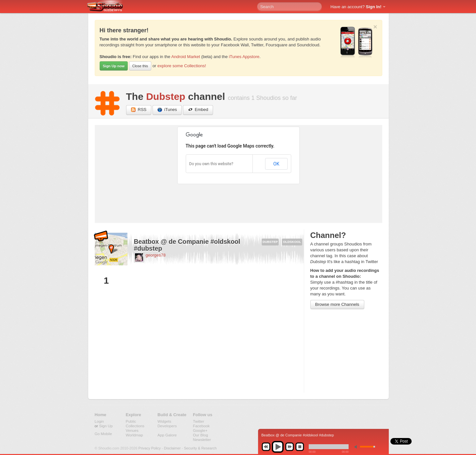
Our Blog (201, 435)
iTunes (167, 110)
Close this (140, 66)
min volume (357, 447)
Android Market (186, 57)
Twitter (199, 421)
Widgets (164, 421)
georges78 (156, 255)
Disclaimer (172, 448)
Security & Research (200, 448)
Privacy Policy (150, 448)
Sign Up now (114, 66)
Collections (135, 426)
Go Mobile (103, 434)
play (278, 447)
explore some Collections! (182, 66)
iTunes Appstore (244, 57)
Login (99, 421)
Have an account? (356, 7)
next (289, 447)
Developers (167, 426)
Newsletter (202, 439)
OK (276, 164)
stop (300, 447)
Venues (132, 430)
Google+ (200, 430)
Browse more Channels (337, 304)
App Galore (167, 435)
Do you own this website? (211, 164)
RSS (139, 110)
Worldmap (134, 435)
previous (266, 447)
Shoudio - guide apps (109, 7)
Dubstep (166, 96)
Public (131, 421)
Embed (198, 110)
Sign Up (106, 426)
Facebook (201, 426)
